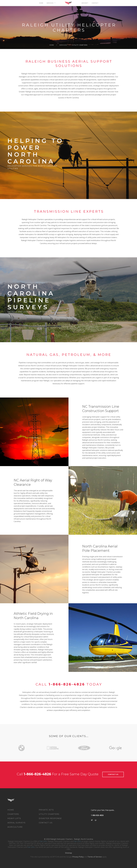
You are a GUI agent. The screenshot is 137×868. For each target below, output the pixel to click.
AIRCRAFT (85, 3)
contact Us (113, 774)
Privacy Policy (78, 857)
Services (63, 45)
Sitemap (68, 853)
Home (52, 45)
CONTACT (95, 3)
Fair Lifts (43, 841)
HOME (41, 3)
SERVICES (50, 3)
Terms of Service (95, 857)
